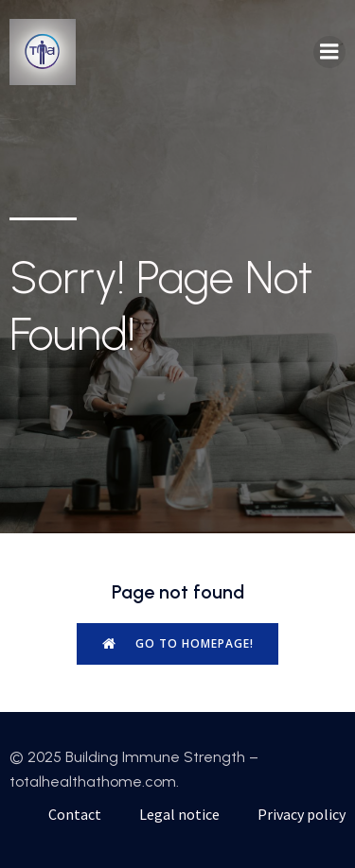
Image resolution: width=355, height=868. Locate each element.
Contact (75, 814)
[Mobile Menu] (329, 52)
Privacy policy (302, 814)
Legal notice (179, 814)
